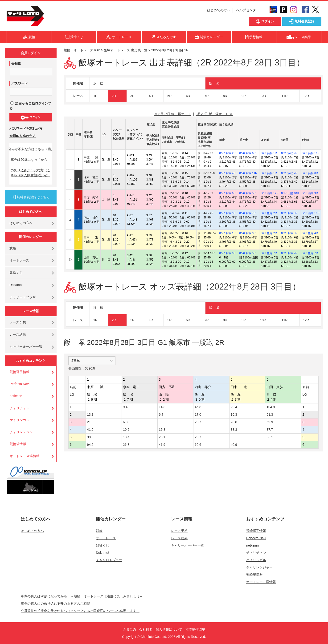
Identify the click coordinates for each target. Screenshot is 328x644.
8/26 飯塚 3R (248, 233)
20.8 (234, 422)
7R (207, 96)
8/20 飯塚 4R (310, 233)
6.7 (161, 415)
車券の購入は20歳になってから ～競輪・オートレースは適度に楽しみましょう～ (84, 596)
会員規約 (129, 629)
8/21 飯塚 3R (289, 213)
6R (188, 96)
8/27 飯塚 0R (227, 253)
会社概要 (146, 629)
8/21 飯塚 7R (289, 253)
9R (244, 96)
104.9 (271, 407)
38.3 (234, 430)
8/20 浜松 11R (311, 153)
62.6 (198, 445)
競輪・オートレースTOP (82, 50)
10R (263, 96)
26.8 (126, 445)
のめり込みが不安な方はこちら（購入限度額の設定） (30, 173)
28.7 (198, 422)
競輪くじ (16, 273)
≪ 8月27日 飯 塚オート (173, 114)
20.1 (162, 437)
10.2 (126, 430)
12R (306, 96)
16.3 (234, 415)
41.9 (162, 445)
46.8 (198, 407)
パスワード (20, 83)
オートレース (19, 260)
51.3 (270, 415)
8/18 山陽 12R (270, 193)
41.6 (90, 430)
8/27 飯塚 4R (227, 173)
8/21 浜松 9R (289, 153)
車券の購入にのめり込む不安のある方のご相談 (55, 604)
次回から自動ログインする (30, 106)
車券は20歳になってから (29, 160)
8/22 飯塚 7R (269, 253)
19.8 (162, 430)
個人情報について (169, 629)
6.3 (125, 422)
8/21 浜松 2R (289, 173)
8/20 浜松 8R (310, 173)
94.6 (90, 445)
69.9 (270, 422)
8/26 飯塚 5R (248, 193)
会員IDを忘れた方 (23, 136)
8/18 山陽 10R (311, 213)
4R (151, 96)
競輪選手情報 (20, 372)
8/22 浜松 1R (269, 153)
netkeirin (16, 396)
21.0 (90, 422)
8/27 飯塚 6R (227, 193)
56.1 (270, 437)
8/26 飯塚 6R (248, 153)
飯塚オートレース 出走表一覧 (126, 50)
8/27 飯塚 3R (227, 213)
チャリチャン (20, 408)
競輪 (13, 248)
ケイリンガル (20, 420)
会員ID (16, 64)
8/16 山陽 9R (310, 193)
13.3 (90, 415)
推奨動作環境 (195, 629)
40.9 (234, 445)
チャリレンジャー (23, 432)
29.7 (198, 437)
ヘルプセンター (248, 10)
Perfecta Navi (20, 384)
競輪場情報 (18, 444)
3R (132, 96)
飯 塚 (214, 83)
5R (169, 96)
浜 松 (98, 83)
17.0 (198, 415)
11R (285, 96)
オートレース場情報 (25, 456)
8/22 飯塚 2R (269, 213)
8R (225, 96)
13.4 (126, 437)
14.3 (162, 407)
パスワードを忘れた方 (26, 129)
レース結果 (18, 334)
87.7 (270, 430)
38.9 (90, 437)
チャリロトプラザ (23, 297)
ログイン (31, 117)
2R (114, 96)
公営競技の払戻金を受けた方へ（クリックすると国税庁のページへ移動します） (80, 611)
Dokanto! (16, 285)
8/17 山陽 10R (290, 193)
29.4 (234, 407)
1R (95, 96)
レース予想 (18, 322)
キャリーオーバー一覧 (26, 347)
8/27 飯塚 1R (227, 233)
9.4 (125, 407)
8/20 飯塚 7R (310, 253)
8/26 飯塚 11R (248, 173)
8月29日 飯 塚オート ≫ (214, 114)
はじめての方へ (219, 10)
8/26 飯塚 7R (248, 213)
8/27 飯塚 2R (227, 153)
